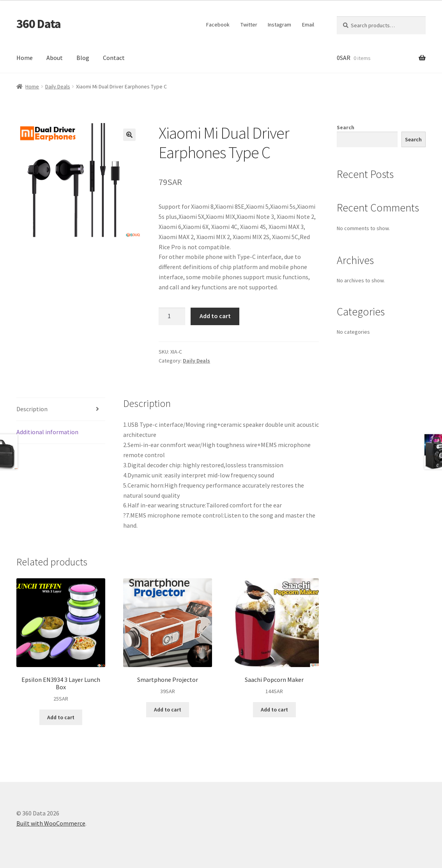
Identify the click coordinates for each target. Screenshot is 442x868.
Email (308, 25)
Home (25, 58)
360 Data (39, 24)
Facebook (218, 25)
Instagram (279, 25)
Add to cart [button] (61, 717)
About (55, 58)
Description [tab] (32, 409)
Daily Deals (58, 86)
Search (346, 127)
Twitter (249, 25)
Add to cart (215, 316)
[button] (129, 135)
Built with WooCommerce (51, 823)
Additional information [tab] (47, 432)
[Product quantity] (172, 317)
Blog (83, 58)
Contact (114, 58)
